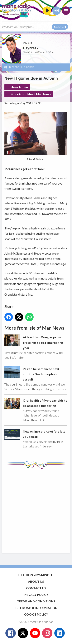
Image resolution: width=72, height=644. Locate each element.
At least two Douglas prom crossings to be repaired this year (43, 343)
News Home (19, 87)
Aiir (51, 622)
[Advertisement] (36, 509)
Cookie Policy (36, 614)
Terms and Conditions (36, 601)
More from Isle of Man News (31, 94)
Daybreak (31, 48)
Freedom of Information (36, 608)
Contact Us (36, 588)
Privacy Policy (36, 595)
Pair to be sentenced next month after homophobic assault (41, 374)
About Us (36, 581)
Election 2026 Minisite (36, 575)
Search (60, 27)
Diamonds (28, 67)
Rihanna (14, 67)
